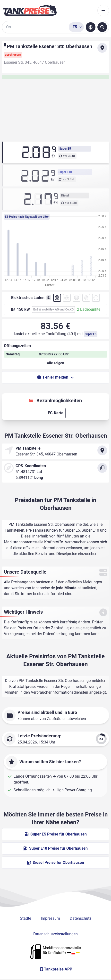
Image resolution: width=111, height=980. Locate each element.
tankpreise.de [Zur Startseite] (43, 588)
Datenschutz (81, 918)
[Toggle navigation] (103, 10)
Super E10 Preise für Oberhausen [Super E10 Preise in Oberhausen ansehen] (55, 848)
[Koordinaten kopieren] (102, 468)
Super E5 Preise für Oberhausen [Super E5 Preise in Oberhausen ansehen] (56, 834)
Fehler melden (56, 377)
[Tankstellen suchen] (102, 27)
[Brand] (30, 10)
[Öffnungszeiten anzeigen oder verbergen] (55, 363)
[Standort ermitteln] (91, 27)
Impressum (50, 918)
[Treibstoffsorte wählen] (76, 27)
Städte (26, 918)
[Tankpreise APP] (55, 969)
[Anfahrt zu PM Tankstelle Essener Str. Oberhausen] (102, 48)
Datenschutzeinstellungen (55, 934)
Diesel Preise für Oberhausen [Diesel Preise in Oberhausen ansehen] (55, 862)
